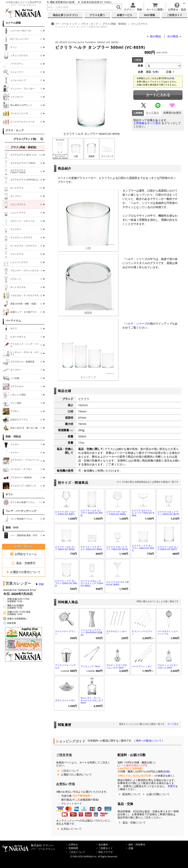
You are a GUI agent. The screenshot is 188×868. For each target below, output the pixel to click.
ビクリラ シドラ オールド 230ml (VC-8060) (91, 548)
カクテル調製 (13, 23)
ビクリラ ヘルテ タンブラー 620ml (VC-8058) (92, 513)
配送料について (131, 794)
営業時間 (73, 848)
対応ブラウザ (106, 852)
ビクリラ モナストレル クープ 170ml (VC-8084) (143, 513)
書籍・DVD (12, 527)
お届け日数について (158, 794)
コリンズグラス (139, 24)
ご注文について (70, 771)
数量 (140, 66)
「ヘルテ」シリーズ (135, 323)
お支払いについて (71, 829)
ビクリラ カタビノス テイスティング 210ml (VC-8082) (92, 583)
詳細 (41, 584)
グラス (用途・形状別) (114, 24)
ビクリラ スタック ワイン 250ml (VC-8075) (168, 513)
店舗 (84, 2)
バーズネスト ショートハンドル (168, 632)
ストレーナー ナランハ (65, 632)
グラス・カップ (15, 130)
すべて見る (173, 724)
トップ (66, 24)
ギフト (9, 494)
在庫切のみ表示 (172, 113)
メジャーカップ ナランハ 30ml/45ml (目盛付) (91, 632)
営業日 (171, 786)
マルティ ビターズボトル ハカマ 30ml (116, 666)
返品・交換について (134, 823)
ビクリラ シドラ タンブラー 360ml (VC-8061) (143, 548)
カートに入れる (158, 95)
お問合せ (73, 845)
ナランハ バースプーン (142, 632)
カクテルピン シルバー (116, 632)
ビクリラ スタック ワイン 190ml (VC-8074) (117, 548)
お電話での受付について (23, 572)
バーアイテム (13, 321)
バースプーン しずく (142, 666)
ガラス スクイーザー (65, 700)
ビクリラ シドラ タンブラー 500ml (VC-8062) (66, 583)
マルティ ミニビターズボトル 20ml (168, 666)
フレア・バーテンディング (21, 511)
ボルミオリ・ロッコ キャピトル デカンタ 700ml (92, 700)
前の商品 (156, 36)
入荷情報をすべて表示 (147, 123)
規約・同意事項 (137, 845)
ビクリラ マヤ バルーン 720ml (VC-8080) (117, 513)
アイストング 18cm (90, 666)
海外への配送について (149, 741)
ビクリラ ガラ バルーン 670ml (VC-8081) (66, 513)
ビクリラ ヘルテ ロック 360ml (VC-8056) (66, 548)
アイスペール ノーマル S (65, 666)
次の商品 (173, 36)
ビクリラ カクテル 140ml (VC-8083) (118, 583)
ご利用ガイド (106, 848)
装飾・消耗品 (13, 436)
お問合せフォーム (24, 554)
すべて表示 (152, 113)
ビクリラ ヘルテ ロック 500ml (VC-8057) (168, 548)
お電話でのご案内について (76, 775)
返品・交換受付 (23, 563)
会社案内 (103, 845)
